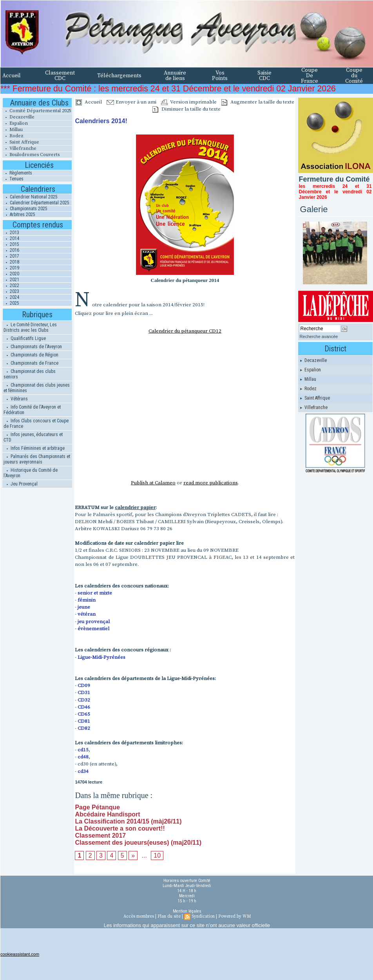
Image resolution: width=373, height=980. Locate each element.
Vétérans (16, 399)
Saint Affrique (21, 142)
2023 (11, 291)
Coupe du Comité (354, 76)
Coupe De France (310, 76)
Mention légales (187, 911)
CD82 (84, 728)
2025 (11, 303)
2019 (11, 268)
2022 (11, 285)
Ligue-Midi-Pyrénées (101, 657)
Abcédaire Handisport (107, 814)
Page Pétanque (97, 807)
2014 (11, 238)
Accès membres (139, 916)
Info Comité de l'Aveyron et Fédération (32, 410)
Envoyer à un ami (131, 102)
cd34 (83, 771)
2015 (11, 244)
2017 (11, 256)
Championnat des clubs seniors (30, 374)
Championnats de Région (31, 355)
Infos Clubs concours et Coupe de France (36, 424)
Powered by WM (234, 916)
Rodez (13, 136)
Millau (13, 130)
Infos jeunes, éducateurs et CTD (33, 437)
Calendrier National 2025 (30, 197)
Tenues (13, 179)
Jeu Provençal (21, 484)
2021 (11, 280)
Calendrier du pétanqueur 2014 (185, 280)
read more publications (211, 483)
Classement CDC (60, 76)
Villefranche (19, 148)
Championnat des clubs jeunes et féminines (37, 388)
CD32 (84, 700)
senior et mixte (95, 593)
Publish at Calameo (153, 483)
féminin (87, 600)
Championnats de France (31, 363)
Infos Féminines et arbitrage (34, 448)
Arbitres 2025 (19, 215)
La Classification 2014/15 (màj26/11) (128, 821)
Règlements (17, 173)
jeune (84, 607)
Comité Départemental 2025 (37, 111)
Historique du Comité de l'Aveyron (31, 473)
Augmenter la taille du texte (258, 102)
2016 (11, 250)
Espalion (15, 123)
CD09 (84, 685)
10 (157, 855)
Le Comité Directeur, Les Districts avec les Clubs (30, 327)
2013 (11, 233)
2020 (11, 274)
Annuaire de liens (175, 76)
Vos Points (220, 76)
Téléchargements (119, 76)
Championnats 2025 (25, 209)
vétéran (87, 614)
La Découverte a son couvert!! (120, 828)
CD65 (84, 714)
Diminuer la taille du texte (186, 109)
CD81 (84, 721)
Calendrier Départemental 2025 (36, 203)
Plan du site (169, 916)
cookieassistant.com (20, 954)
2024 (11, 297)
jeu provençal (94, 622)
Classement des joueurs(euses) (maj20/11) (138, 843)
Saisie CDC (264, 76)
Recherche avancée (319, 336)
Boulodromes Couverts (31, 155)
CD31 (84, 693)
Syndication (203, 916)
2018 (11, 262)
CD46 (84, 707)
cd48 (83, 757)
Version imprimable (189, 102)
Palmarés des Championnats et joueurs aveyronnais (37, 459)
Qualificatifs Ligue (25, 338)
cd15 (83, 750)
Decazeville (18, 117)
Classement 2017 (100, 835)
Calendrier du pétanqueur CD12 (185, 331)
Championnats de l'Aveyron (33, 347)
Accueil (12, 76)
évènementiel (93, 629)
